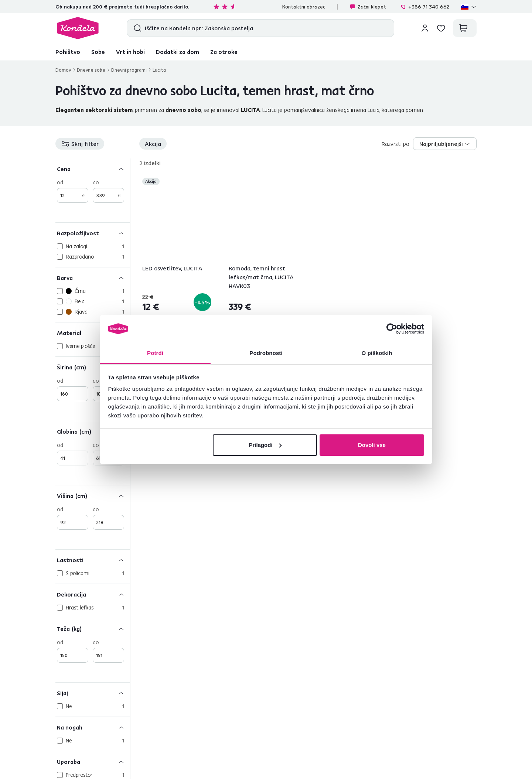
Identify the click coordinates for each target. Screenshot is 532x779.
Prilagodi (265, 445)
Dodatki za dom (178, 52)
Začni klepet (368, 7)
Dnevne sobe (91, 70)
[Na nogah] (93, 727)
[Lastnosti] (93, 560)
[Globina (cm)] (93, 431)
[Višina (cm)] (93, 496)
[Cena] (93, 169)
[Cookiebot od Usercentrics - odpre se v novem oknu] (392, 329)
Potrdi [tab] (155, 353)
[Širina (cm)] (93, 367)
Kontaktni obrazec (304, 7)
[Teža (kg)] (93, 628)
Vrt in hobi (130, 52)
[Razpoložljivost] (93, 233)
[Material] (93, 333)
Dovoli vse (372, 445)
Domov (63, 70)
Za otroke (224, 52)
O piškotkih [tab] (377, 353)
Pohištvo (68, 52)
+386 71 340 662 (425, 7)
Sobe (98, 52)
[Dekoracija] (93, 594)
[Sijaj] (93, 693)
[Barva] (93, 278)
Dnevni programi (129, 70)
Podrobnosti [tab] (266, 353)
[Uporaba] (93, 761)
